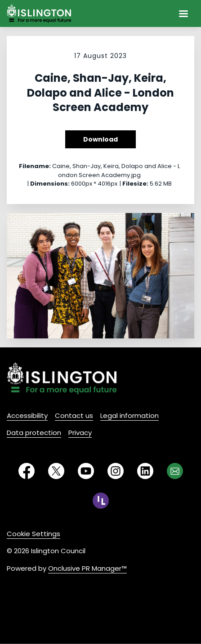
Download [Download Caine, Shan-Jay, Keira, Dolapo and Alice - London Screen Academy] (100, 139)
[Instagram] (116, 471)
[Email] (175, 471)
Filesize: (135, 184)
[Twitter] (56, 471)
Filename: (35, 166)
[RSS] (101, 501)
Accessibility (27, 415)
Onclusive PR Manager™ (87, 568)
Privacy (80, 433)
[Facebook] (27, 471)
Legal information (130, 415)
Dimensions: (50, 184)
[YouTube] (86, 471)
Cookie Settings (33, 534)
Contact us (74, 415)
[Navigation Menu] (183, 13)
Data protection (34, 433)
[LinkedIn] (145, 471)
